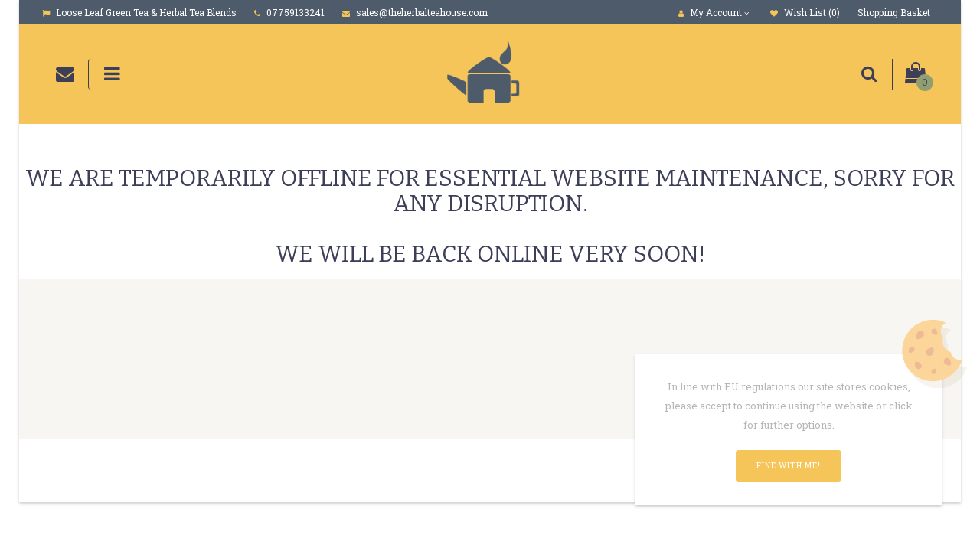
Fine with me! (789, 466)
